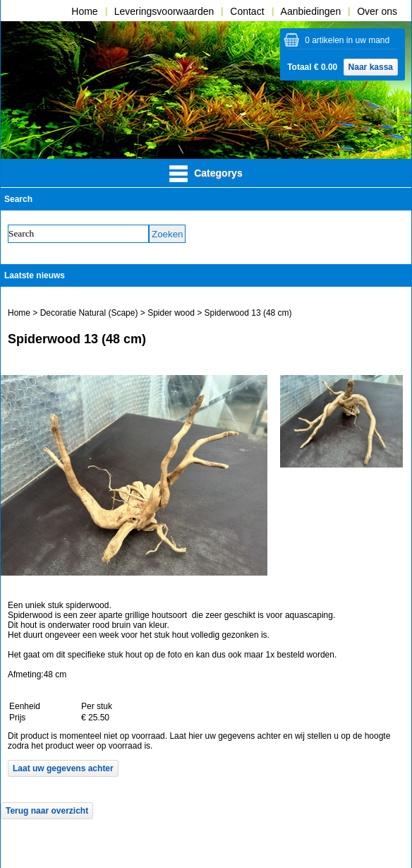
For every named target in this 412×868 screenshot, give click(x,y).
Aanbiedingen (311, 11)
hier (195, 736)
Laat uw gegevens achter (63, 768)
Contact (247, 11)
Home (84, 11)
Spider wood (172, 313)
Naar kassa (371, 67)
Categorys (206, 174)
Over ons (377, 11)
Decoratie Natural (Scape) (89, 313)
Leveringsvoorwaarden (164, 11)
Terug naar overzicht (47, 811)
